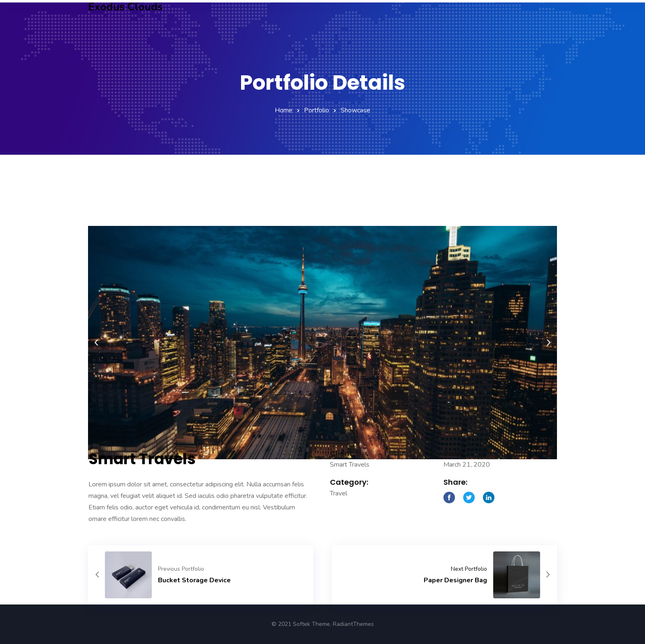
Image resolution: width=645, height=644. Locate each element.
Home (284, 110)
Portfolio (317, 110)
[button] (96, 363)
